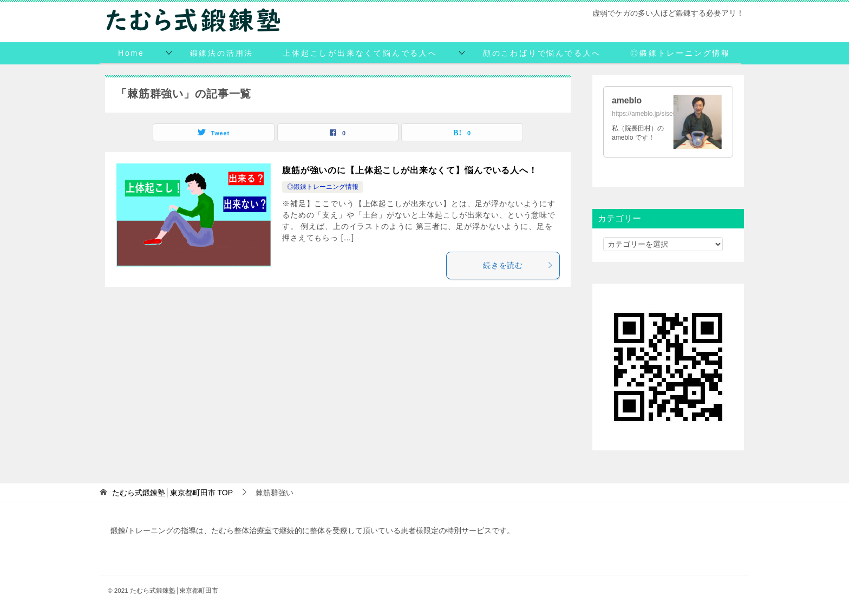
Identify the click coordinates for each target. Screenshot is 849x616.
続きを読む (518, 265)
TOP (172, 493)
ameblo (627, 100)
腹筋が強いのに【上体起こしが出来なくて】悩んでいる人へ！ (410, 170)
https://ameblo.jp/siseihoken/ (653, 114)
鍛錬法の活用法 (222, 53)
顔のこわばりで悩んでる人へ (542, 53)
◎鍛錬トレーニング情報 (680, 53)
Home (131, 53)
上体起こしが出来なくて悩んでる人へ (360, 53)
